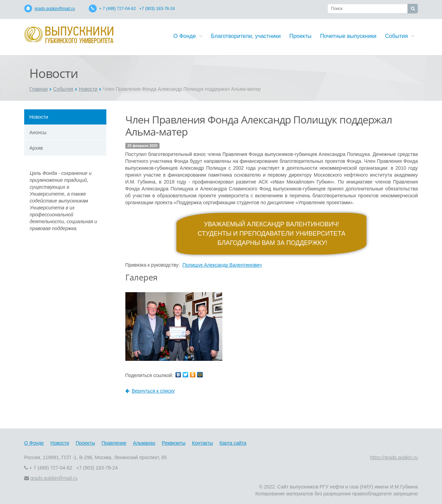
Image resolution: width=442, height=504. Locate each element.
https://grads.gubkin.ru (394, 457)
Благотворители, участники (246, 36)
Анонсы (38, 132)
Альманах (144, 443)
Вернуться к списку (150, 391)
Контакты (202, 443)
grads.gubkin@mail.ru (55, 9)
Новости (88, 89)
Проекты (300, 36)
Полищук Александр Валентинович (222, 265)
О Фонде (188, 36)
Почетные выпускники (348, 36)
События (400, 36)
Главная (39, 89)
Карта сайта (233, 443)
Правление (114, 443)
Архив (36, 148)
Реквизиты (174, 443)
